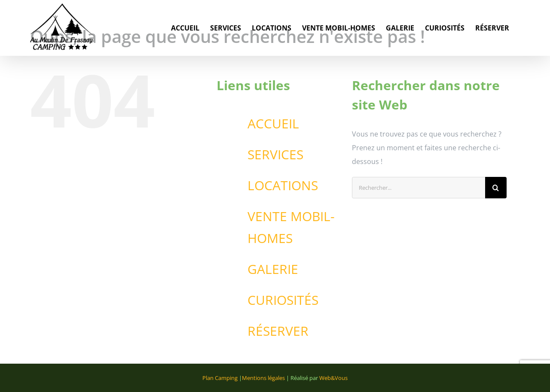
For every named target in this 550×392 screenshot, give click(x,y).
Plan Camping (220, 378)
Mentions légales (263, 378)
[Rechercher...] (419, 188)
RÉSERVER (278, 331)
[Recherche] (496, 188)
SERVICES (275, 154)
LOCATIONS (283, 185)
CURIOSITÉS (283, 300)
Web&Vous (333, 378)
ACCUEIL (273, 123)
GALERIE (273, 269)
